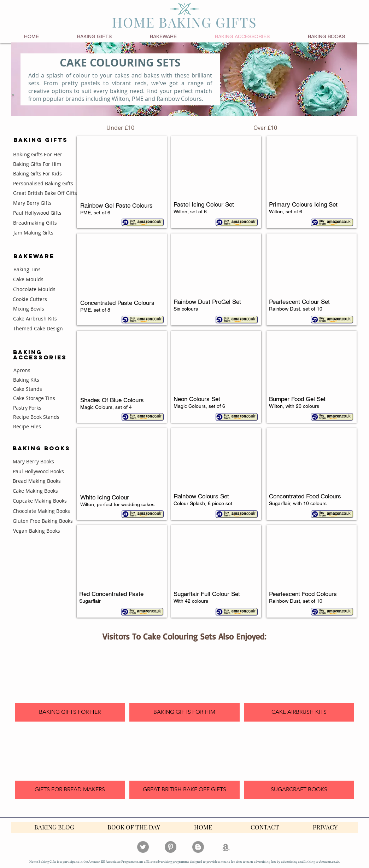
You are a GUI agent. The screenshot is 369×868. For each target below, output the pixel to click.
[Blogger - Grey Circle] (198, 847)
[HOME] (203, 827)
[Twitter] (143, 847)
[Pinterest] (171, 847)
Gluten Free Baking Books (43, 521)
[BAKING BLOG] (54, 827)
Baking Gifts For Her (38, 154)
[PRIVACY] (325, 827)
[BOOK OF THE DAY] (134, 827)
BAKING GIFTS (41, 140)
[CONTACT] (265, 827)
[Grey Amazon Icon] (226, 847)
